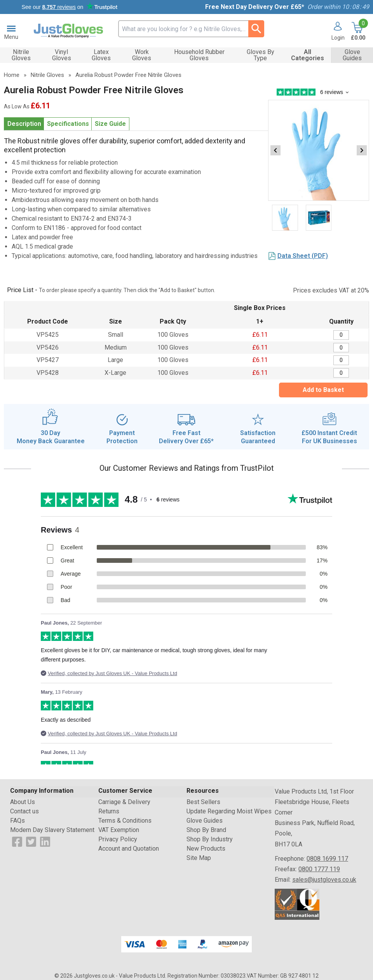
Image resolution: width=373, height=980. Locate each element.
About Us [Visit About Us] (23, 802)
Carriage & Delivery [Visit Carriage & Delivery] (124, 802)
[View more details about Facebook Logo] (17, 841)
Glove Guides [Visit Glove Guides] (205, 821)
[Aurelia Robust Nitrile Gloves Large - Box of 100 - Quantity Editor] (341, 360)
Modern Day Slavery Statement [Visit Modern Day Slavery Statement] (52, 830)
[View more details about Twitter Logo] (31, 841)
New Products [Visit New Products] (206, 849)
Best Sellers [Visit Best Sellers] (203, 802)
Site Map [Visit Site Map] (199, 858)
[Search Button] (256, 29)
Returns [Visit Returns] (109, 811)
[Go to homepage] (68, 31)
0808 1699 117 (327, 859)
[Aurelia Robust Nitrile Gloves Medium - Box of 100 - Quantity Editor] (341, 348)
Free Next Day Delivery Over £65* (255, 7)
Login (338, 37)
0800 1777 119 (319, 869)
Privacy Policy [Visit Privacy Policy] (118, 839)
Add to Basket (323, 390)
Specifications (68, 124)
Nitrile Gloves (47, 75)
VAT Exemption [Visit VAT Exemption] (119, 830)
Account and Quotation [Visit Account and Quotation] (129, 849)
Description (24, 124)
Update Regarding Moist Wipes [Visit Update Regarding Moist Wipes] (229, 811)
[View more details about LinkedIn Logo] (45, 841)
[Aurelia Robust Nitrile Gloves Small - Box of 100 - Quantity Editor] (341, 335)
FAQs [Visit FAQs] (17, 821)
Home (12, 75)
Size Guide (110, 124)
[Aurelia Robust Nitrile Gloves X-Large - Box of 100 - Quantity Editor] (341, 373)
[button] (335, 31)
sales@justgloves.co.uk (324, 880)
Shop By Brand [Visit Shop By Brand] (206, 830)
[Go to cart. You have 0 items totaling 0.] (357, 31)
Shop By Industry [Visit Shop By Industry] (210, 839)
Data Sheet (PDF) (303, 256)
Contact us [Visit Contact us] (24, 811)
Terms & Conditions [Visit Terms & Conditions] (125, 821)
